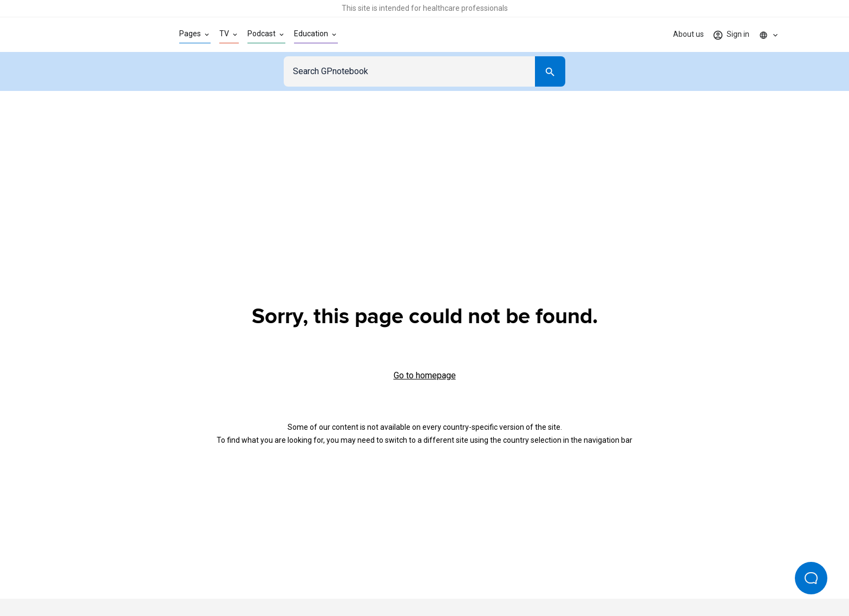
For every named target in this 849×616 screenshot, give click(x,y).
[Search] (550, 71)
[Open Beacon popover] (811, 578)
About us (688, 34)
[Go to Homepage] (107, 35)
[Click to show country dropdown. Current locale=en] (769, 35)
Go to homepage (425, 375)
